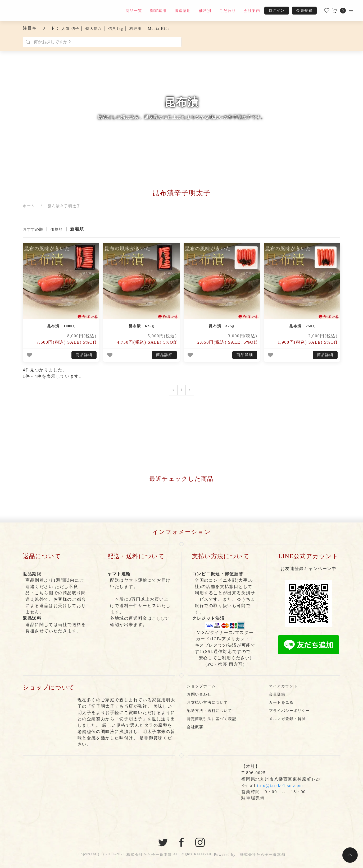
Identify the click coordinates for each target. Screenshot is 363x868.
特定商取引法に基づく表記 (212, 719)
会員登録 (304, 10)
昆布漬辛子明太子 (64, 206)
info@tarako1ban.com (280, 785)
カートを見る (281, 703)
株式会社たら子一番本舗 (149, 855)
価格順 (57, 229)
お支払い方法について (207, 703)
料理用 (136, 29)
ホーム (29, 206)
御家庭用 (158, 11)
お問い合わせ (199, 694)
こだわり (228, 11)
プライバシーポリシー (289, 711)
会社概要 (195, 727)
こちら (158, 619)
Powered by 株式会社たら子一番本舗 (249, 855)
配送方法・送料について (210, 711)
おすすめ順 (33, 229)
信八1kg (116, 29)
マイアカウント (283, 686)
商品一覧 (134, 11)
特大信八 (94, 29)
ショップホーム (201, 686)
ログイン (277, 10)
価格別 (205, 11)
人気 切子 (70, 29)
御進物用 (183, 11)
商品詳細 (84, 355)
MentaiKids (159, 29)
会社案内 (252, 11)
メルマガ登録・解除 (287, 719)
